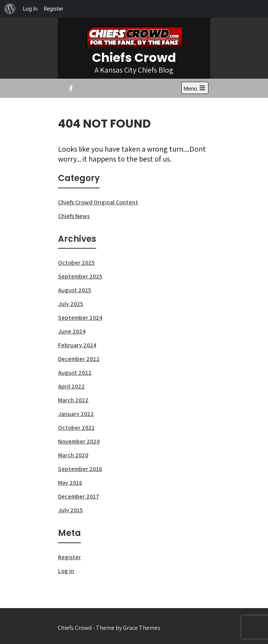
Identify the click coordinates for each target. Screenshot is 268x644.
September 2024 (80, 318)
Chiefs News (74, 216)
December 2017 (79, 496)
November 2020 (79, 441)
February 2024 (77, 345)
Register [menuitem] (53, 9)
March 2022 (73, 400)
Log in (66, 571)
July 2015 (70, 510)
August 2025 (75, 290)
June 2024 (72, 331)
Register (69, 557)
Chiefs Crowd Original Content (98, 202)
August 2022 (75, 373)
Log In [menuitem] (30, 9)
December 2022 (79, 359)
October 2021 (76, 428)
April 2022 (71, 386)
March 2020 (73, 455)
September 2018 (80, 469)
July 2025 (71, 304)
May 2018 (70, 483)
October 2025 (76, 263)
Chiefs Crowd (134, 57)
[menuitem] (10, 9)
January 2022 (76, 414)
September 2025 (80, 276)
